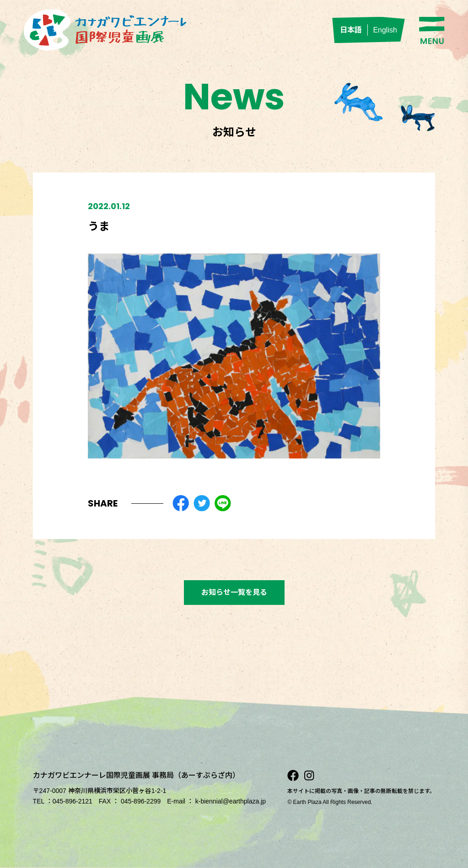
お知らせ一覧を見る (234, 592)
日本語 (351, 30)
